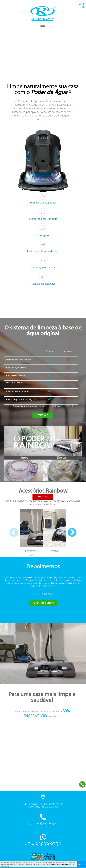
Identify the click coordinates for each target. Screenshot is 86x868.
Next (68, 529)
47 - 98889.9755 (43, 844)
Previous (10, 529)
